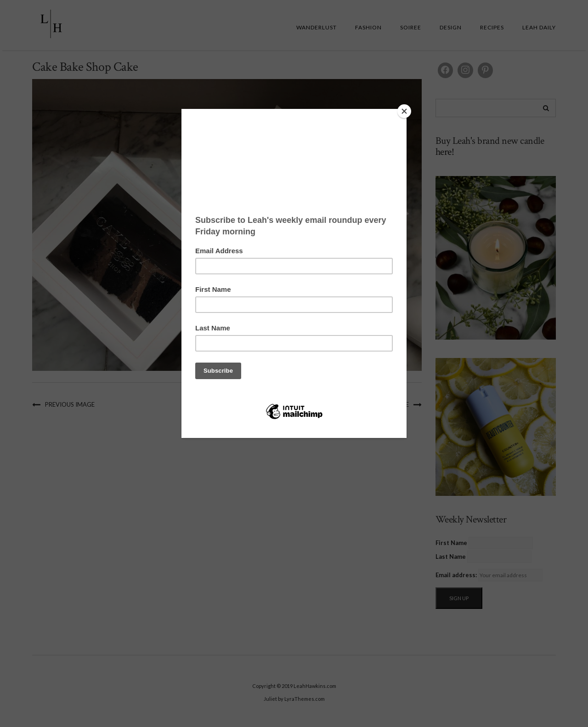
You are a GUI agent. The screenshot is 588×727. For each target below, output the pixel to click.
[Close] (404, 111)
